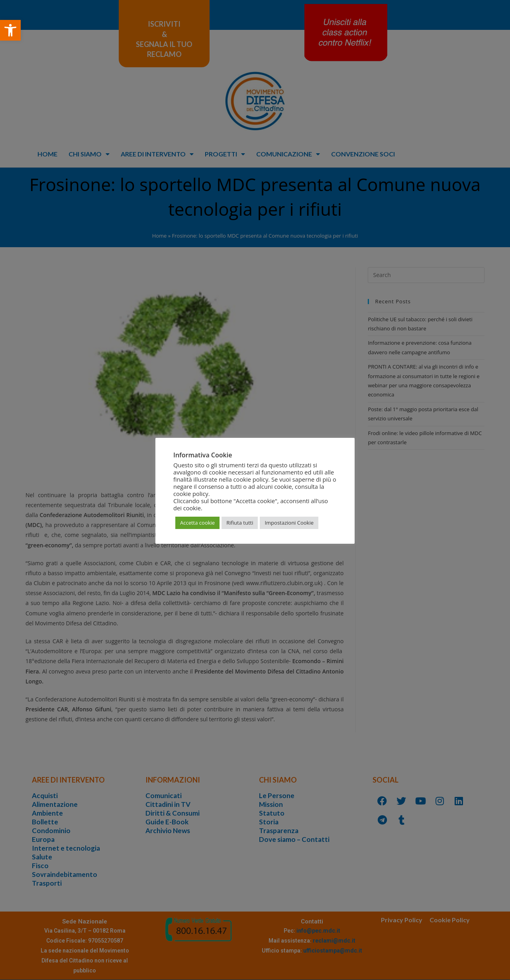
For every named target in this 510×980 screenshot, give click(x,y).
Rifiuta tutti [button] (240, 523)
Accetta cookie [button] (197, 523)
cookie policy (191, 494)
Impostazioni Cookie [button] (289, 523)
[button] (10, 30)
